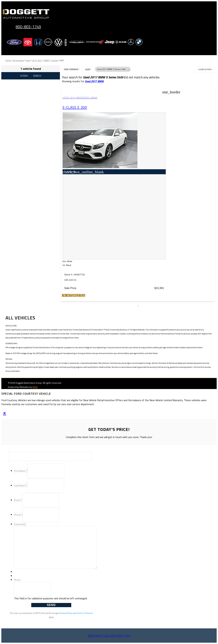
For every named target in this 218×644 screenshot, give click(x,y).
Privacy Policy (66, 613)
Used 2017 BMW (94, 81)
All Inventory (18, 60)
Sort (88, 70)
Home (8, 60)
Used (28, 60)
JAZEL (35, 387)
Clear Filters (205, 69)
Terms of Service (85, 613)
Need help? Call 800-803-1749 (109, 636)
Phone (17, 580)
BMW (47, 60)
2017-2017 (37, 60)
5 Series (54, 60)
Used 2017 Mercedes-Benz (81, 98)
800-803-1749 (28, 27)
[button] (128, 69)
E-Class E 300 (75, 107)
